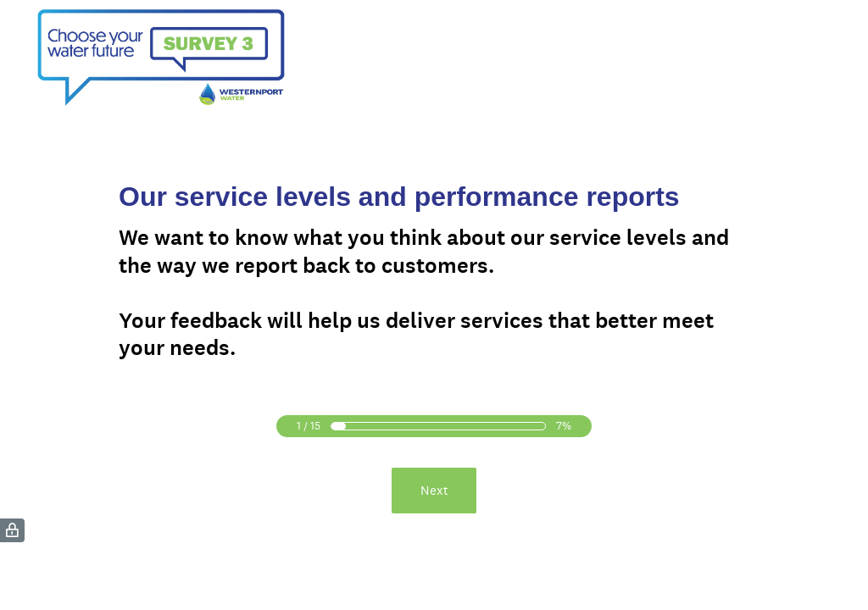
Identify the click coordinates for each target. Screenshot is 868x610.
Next (434, 490)
